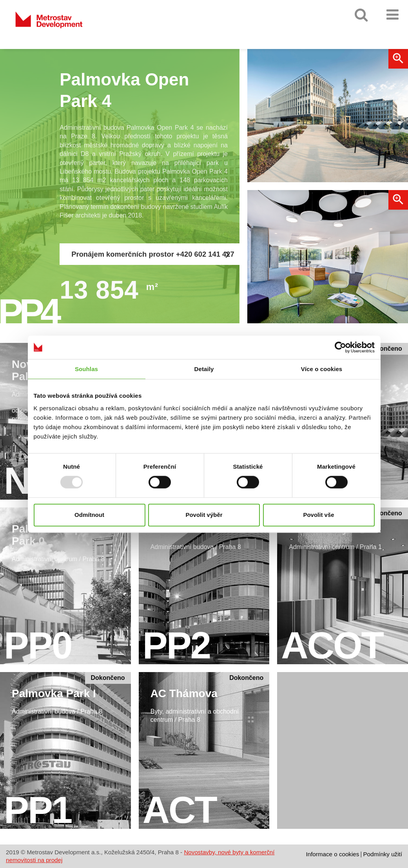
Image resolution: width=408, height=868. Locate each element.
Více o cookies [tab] (322, 369)
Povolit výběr (204, 515)
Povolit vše (318, 515)
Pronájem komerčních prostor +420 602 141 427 (153, 255)
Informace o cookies (332, 854)
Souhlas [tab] (86, 369)
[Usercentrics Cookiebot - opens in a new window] (340, 347)
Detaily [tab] (204, 369)
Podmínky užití (383, 854)
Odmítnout (89, 515)
